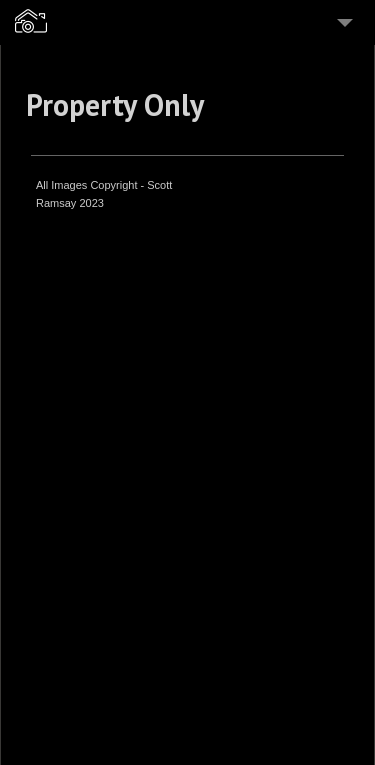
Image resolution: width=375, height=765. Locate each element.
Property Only (115, 104)
